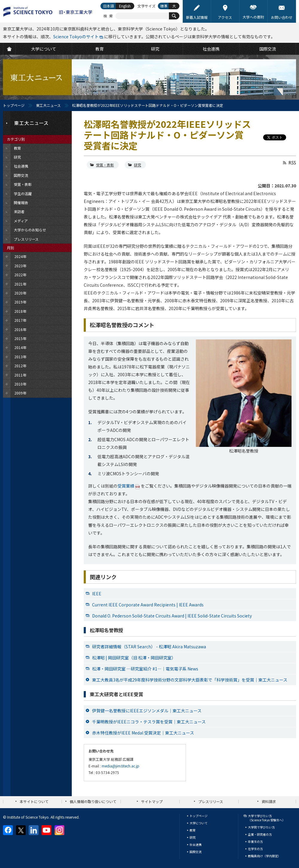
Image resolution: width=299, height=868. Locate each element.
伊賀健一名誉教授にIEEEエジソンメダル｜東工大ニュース (147, 711)
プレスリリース (211, 801)
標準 (164, 6)
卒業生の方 (255, 842)
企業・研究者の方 (260, 834)
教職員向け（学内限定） (264, 856)
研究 (138, 165)
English (125, 6)
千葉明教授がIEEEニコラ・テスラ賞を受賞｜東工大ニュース (149, 722)
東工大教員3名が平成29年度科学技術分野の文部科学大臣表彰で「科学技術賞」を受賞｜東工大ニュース (190, 680)
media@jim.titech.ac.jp (120, 766)
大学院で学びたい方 (261, 827)
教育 (193, 830)
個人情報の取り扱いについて (93, 801)
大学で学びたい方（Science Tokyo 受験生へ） (267, 818)
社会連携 (196, 845)
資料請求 (269, 801)
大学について (199, 823)
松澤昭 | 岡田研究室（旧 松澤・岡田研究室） (134, 658)
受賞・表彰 (105, 165)
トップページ (14, 105)
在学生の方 (255, 849)
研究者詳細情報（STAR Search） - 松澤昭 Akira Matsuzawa (149, 647)
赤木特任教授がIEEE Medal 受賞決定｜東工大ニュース (143, 733)
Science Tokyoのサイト (76, 37)
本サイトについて (34, 801)
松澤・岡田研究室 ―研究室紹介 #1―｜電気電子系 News (145, 669)
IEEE (97, 594)
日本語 (109, 6)
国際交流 (196, 852)
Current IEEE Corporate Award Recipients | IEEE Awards (148, 605)
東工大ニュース (48, 105)
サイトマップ (152, 801)
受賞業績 (126, 486)
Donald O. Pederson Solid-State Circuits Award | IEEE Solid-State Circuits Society (172, 616)
